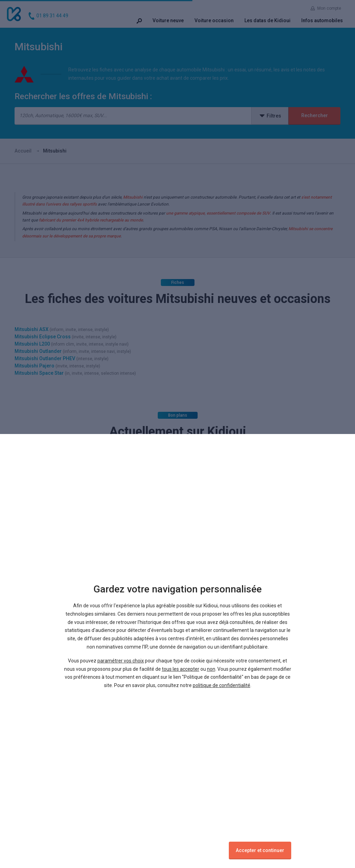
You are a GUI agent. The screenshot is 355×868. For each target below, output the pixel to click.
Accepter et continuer (260, 850)
